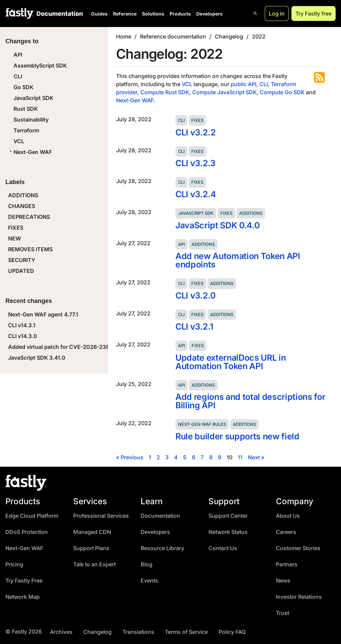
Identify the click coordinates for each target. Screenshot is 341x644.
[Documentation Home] (58, 14)
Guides (99, 14)
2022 (259, 36)
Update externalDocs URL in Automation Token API (231, 362)
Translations (138, 632)
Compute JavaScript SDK (224, 92)
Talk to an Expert (94, 564)
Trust (282, 613)
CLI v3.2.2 (196, 132)
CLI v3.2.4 (196, 194)
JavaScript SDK (33, 98)
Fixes (197, 120)
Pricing (14, 564)
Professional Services (101, 516)
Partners (287, 564)
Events (149, 581)
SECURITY (22, 260)
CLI (18, 76)
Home (124, 36)
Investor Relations (299, 597)
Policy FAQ (232, 632)
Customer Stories (298, 548)
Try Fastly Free (24, 581)
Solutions (153, 14)
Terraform (26, 130)
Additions (251, 213)
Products (180, 14)
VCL (19, 141)
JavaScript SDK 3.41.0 (37, 358)
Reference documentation (173, 36)
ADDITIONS (23, 195)
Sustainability (31, 120)
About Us (288, 516)
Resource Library (162, 548)
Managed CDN (92, 532)
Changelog (229, 36)
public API (244, 84)
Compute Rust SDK (165, 92)
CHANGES (22, 206)
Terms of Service (186, 632)
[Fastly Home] (20, 14)
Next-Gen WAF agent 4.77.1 (43, 314)
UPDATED (21, 271)
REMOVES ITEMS (30, 249)
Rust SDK (26, 109)
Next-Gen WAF (30, 152)
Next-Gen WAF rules (202, 424)
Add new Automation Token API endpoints (238, 260)
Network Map (23, 597)
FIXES (16, 228)
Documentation (160, 516)
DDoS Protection (27, 532)
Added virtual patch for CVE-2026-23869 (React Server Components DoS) (105, 347)
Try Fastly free (314, 14)
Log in (277, 14)
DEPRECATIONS (29, 217)
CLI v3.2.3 (195, 163)
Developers (209, 14)
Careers (286, 532)
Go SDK (23, 87)
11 (240, 457)
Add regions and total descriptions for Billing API (250, 401)
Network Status (228, 532)
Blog (147, 564)
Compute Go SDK (282, 92)
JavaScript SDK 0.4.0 (217, 225)
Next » (256, 457)
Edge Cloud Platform (32, 516)
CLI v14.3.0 (23, 336)
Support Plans (91, 548)
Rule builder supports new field (237, 436)
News (283, 581)
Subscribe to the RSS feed (319, 77)
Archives (61, 632)
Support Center (228, 516)
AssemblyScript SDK (40, 66)
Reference (125, 14)
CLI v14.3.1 (22, 325)
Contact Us (223, 548)
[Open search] (255, 14)
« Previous (130, 457)
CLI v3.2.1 (194, 327)
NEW (15, 238)
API (18, 55)
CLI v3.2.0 (195, 295)
